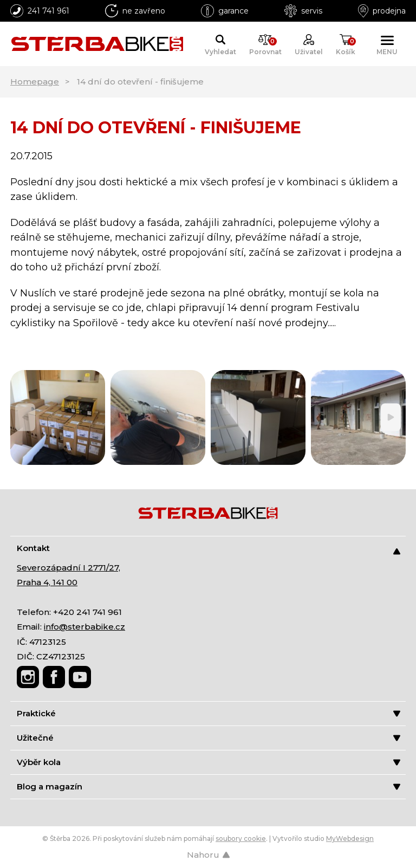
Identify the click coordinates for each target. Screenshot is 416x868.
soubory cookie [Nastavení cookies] (241, 838)
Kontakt (209, 549)
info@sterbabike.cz (84, 627)
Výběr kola (209, 762)
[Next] (391, 417)
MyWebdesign (350, 838)
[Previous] (25, 417)
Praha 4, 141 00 (47, 582)
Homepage (35, 82)
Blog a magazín (209, 786)
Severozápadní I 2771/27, (69, 568)
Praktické (209, 713)
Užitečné (209, 738)
